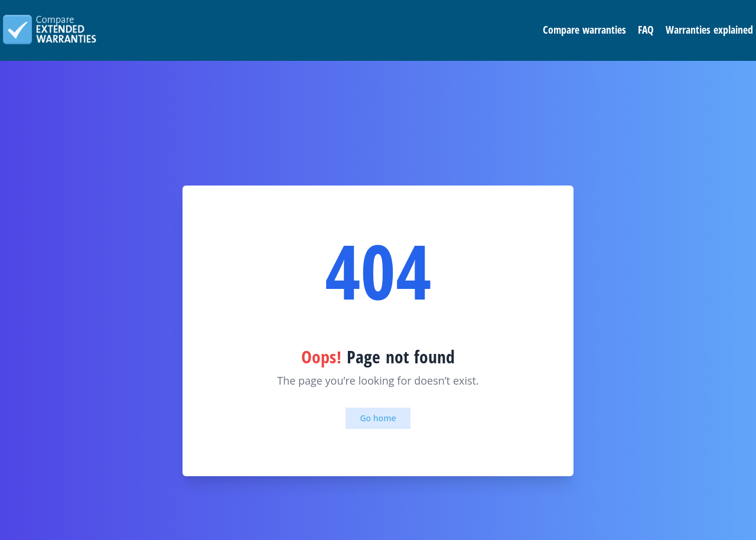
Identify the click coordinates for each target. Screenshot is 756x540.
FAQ (646, 30)
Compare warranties (584, 30)
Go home (378, 418)
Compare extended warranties (50, 30)
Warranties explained (709, 30)
